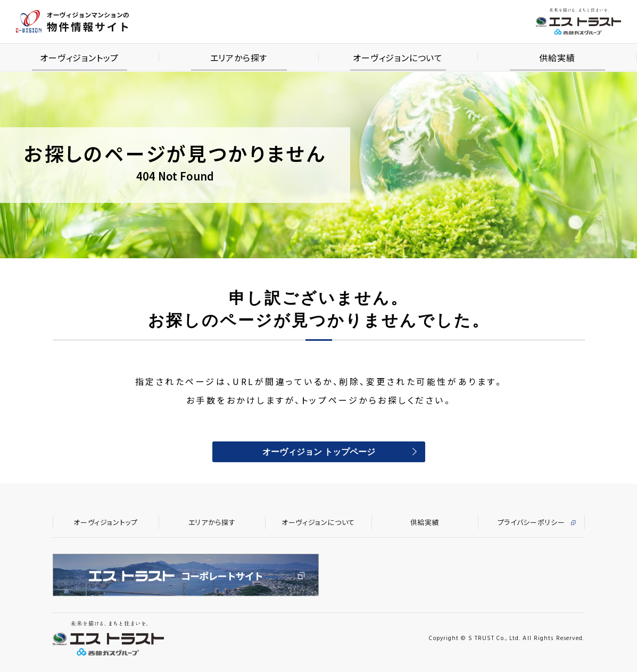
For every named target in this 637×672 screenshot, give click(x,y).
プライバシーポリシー (531, 522)
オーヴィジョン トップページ (319, 453)
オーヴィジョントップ (106, 522)
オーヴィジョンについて (318, 522)
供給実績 (425, 522)
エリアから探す (212, 522)
